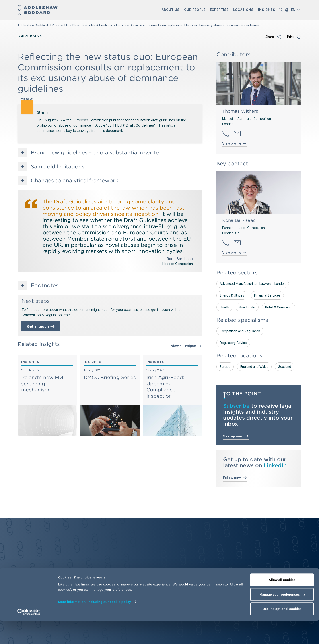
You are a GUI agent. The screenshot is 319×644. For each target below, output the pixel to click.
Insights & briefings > (100, 25)
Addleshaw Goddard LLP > (37, 25)
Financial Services (267, 295)
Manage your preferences (282, 618)
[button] (171, 10)
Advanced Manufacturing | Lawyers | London (253, 284)
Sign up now (236, 436)
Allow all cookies (282, 603)
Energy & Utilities (232, 295)
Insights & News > (71, 25)
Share (270, 37)
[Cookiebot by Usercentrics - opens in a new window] (29, 635)
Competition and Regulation (240, 331)
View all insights (187, 346)
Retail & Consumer (278, 307)
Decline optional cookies (282, 632)
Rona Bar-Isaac (239, 220)
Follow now (235, 477)
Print (290, 37)
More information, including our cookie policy (95, 625)
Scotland (285, 367)
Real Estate (247, 307)
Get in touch (41, 326)
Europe (225, 367)
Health (224, 307)
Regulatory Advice (233, 343)
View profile (232, 143)
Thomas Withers (240, 111)
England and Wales (254, 367)
